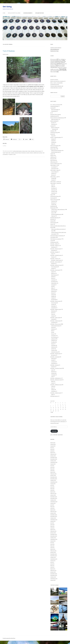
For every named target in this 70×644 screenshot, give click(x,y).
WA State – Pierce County (56, 324)
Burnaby (53, 123)
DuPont (53, 327)
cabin (7, 153)
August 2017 (53, 446)
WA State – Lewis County (56, 317)
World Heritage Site (55, 152)
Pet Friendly (53, 198)
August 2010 (53, 580)
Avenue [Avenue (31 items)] (63, 59)
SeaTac (53, 295)
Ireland (53, 141)
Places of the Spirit (54, 200)
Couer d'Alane (54, 172)
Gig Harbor (54, 336)
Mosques (53, 203)
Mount (20, 153)
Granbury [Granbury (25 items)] (52, 63)
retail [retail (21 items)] (59, 67)
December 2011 (54, 554)
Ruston (53, 344)
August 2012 (53, 541)
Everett (53, 360)
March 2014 (53, 510)
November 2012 (54, 536)
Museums (52, 159)
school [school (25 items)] (61, 67)
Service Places (53, 223)
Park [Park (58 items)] (57, 66)
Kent (52, 286)
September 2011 (54, 559)
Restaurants (53, 208)
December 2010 (54, 574)
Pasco (53, 254)
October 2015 (53, 480)
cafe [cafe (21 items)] (54, 60)
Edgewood (53, 329)
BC (51, 113)
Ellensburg (53, 311)
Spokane (53, 367)
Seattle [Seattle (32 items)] (52, 69)
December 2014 (54, 497)
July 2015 (52, 485)
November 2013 (54, 516)
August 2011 (53, 561)
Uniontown (54, 391)
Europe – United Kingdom (56, 137)
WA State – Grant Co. (55, 259)
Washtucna (54, 247)
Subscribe (54, 431)
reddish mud (36, 153)
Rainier (31, 153)
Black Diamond (54, 275)
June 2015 (52, 487)
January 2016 (53, 475)
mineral (16, 153)
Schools (52, 221)
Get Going (7, 7)
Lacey (52, 370)
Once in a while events (55, 164)
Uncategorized (53, 242)
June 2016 (52, 467)
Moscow (53, 175)
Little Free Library (55, 119)
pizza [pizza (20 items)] (60, 66)
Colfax (53, 386)
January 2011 (53, 572)
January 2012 (53, 552)
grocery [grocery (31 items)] (56, 62)
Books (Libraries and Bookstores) (57, 118)
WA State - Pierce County (36, 151)
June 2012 (52, 544)
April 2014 (52, 508)
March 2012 (53, 549)
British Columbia (54, 121)
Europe (52, 134)
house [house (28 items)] (55, 64)
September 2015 (54, 482)
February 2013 (53, 531)
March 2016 (53, 472)
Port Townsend (54, 267)
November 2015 (54, 479)
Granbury (53, 191)
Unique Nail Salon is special (56, 88)
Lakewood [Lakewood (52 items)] (59, 63)
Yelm (52, 376)
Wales (53, 144)
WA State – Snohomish (55, 357)
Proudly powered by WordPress (9, 638)
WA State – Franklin (54, 252)
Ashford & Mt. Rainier (17, 151)
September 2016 (54, 462)
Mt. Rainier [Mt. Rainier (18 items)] (52, 65)
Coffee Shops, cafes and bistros (58, 209)
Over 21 (53, 213)
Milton (53, 288)
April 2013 (52, 528)
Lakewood (53, 339)
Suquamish (54, 308)
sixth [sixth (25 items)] (55, 69)
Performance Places (55, 196)
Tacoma (53, 350)
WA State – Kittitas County (56, 309)
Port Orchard (54, 303)
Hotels (52, 154)
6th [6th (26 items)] (51, 59)
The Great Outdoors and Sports (57, 236)
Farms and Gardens (55, 146)
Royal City (52, 219)
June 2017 (52, 449)
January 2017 (53, 456)
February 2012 (53, 551)
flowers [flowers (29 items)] (62, 61)
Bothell (53, 277)
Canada (52, 126)
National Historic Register (56, 150)
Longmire (13, 153)
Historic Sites (25, 151)
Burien (53, 278)
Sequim (53, 268)
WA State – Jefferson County (56, 265)
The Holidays (53, 237)
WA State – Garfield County (56, 255)
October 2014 (53, 500)
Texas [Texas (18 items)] (51, 70)
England (53, 139)
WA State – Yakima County (56, 393)
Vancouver (54, 124)
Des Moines (54, 281)
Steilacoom (54, 347)
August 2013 (53, 521)
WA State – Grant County (56, 260)
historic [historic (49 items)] (63, 62)
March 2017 (53, 452)
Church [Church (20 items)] (60, 60)
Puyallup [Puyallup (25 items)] (63, 66)
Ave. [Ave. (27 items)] (60, 59)
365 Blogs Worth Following (14, 13)
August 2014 (53, 503)
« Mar (52, 412)
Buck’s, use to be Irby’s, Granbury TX (58, 81)
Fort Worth (53, 188)
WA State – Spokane (55, 365)
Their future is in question (56, 239)
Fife (52, 332)
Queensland (54, 111)
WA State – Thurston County (56, 368)
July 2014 (52, 505)
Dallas (53, 186)
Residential (53, 206)
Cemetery (52, 131)
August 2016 (53, 464)
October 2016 (53, 461)
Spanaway (53, 345)
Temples (53, 204)
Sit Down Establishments (56, 214)
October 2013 (53, 518)
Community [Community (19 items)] (53, 61)
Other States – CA (54, 165)
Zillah (52, 394)
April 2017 (52, 451)
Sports (52, 224)
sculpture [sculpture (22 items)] (65, 67)
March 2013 (53, 529)
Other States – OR (54, 177)
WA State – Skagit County (56, 354)
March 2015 (53, 492)
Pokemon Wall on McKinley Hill (57, 86)
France (53, 136)
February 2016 (53, 474)
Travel (52, 241)
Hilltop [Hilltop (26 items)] (59, 63)
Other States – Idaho (55, 170)
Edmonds (53, 358)
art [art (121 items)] (58, 59)
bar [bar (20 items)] (65, 59)
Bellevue (53, 273)
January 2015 (53, 495)
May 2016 (52, 469)
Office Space (53, 162)
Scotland (53, 142)
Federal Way (54, 283)
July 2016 (52, 466)
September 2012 (54, 539)
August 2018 (53, 444)
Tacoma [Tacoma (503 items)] (63, 69)
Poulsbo (53, 304)
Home (4, 13)
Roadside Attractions (55, 218)
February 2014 (53, 511)
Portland (53, 178)
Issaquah (53, 285)
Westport (53, 263)
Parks (29, 151)
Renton (53, 293)
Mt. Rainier (24, 153)
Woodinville (54, 299)
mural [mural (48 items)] (56, 65)
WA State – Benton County (56, 249)
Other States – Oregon (55, 182)
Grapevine (53, 193)
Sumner (53, 349)
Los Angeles (54, 167)
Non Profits (53, 160)
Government (53, 147)
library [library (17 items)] (63, 64)
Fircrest (53, 334)
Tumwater (53, 375)
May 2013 (52, 526)
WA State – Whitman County (56, 385)
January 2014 (53, 513)
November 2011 (54, 556)
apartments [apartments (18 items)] (54, 59)
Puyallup (53, 342)
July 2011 (52, 562)
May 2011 (52, 565)
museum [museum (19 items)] (60, 65)
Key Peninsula (54, 337)
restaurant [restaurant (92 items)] (54, 67)
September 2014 (54, 502)
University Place (55, 352)
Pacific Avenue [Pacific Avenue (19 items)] (53, 66)
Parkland (53, 340)
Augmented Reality (54, 106)
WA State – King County (55, 270)
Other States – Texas (55, 183)
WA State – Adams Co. (55, 245)
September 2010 (54, 579)
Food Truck (54, 211)
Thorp (52, 314)
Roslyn (53, 313)
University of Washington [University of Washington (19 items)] (57, 70)
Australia (52, 108)
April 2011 (52, 567)
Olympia (53, 373)
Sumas (53, 383)
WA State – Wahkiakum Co (56, 378)
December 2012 (54, 534)
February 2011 (53, 570)
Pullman (53, 390)
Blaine (53, 381)
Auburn (53, 272)
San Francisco (54, 168)
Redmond (53, 291)
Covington (53, 280)
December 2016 (54, 457)
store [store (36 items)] (57, 69)
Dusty (52, 388)
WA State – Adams (54, 244)
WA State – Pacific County (56, 321)
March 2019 (53, 443)
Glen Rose (53, 190)
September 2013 (54, 520)
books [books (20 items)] (52, 60)
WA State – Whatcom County (56, 380)
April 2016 (52, 470)
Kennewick (54, 250)
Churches (53, 201)
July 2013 (52, 523)
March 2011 (53, 569)
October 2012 (53, 538)
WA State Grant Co (54, 396)
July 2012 (52, 543)
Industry (52, 155)
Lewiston (53, 173)
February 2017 (53, 454)
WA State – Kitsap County (56, 301)
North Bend (54, 290)
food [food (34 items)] (65, 61)
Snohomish (54, 363)
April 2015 (52, 490)
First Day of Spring (54, 79)
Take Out (53, 216)
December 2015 (54, 477)
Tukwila (53, 298)
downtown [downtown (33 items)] (57, 61)
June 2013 (52, 525)
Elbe (52, 331)
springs (41, 153)
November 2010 (54, 575)
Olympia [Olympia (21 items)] (63, 65)
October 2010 (53, 577)
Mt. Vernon (54, 355)
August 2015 (53, 484)
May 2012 (52, 546)
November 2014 (54, 498)
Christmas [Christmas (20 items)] (57, 60)
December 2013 (54, 515)
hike (9, 153)
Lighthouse (53, 157)
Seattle (53, 296)
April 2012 (52, 547)
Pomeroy (53, 257)
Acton (52, 185)
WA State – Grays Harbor (56, 262)
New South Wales (55, 110)
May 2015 (52, 488)
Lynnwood (53, 362)
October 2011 (53, 557)
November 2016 (54, 459)
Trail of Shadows (9, 51)
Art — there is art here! (55, 105)
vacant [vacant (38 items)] (55, 72)
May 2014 (52, 507)
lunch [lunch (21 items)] (66, 64)
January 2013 (53, 533)
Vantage (53, 316)
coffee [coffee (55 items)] (63, 60)
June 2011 (52, 564)
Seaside (53, 180)
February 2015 (53, 493)
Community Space (54, 132)
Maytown (53, 372)
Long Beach (54, 322)
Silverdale (53, 306)
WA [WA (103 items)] (57, 71)
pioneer (28, 153)
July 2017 (52, 448)
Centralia (53, 319)
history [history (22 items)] (52, 64)
